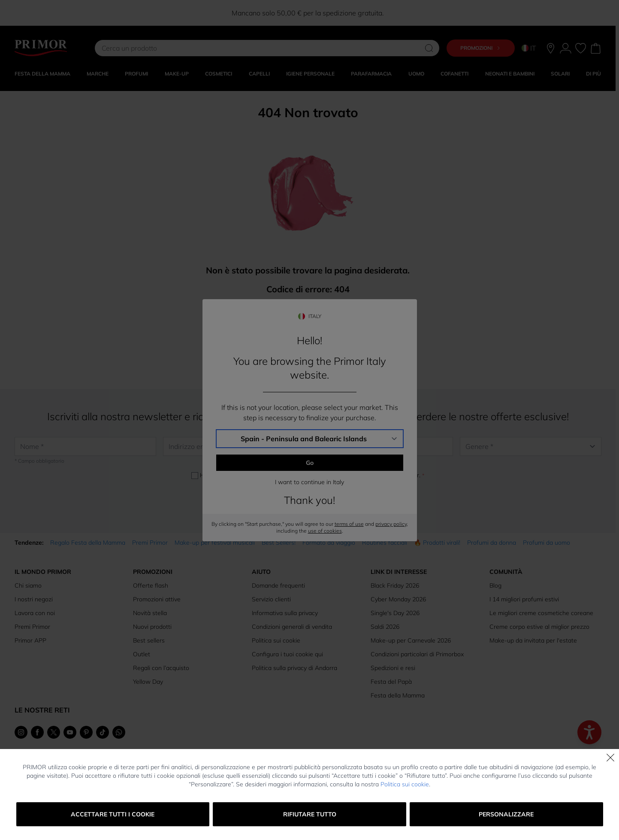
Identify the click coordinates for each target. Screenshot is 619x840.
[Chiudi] (610, 758)
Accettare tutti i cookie (113, 814)
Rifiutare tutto (310, 814)
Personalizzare (506, 814)
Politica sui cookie (405, 784)
